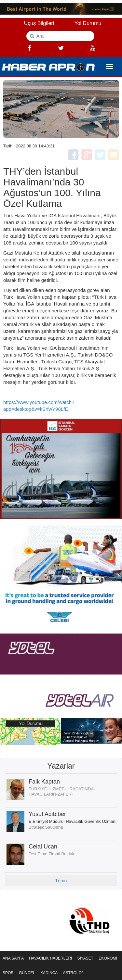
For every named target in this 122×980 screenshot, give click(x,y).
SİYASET (85, 958)
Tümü (61, 881)
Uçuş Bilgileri (39, 23)
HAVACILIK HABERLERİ (50, 958)
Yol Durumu (88, 23)
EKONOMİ (108, 958)
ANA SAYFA (13, 958)
